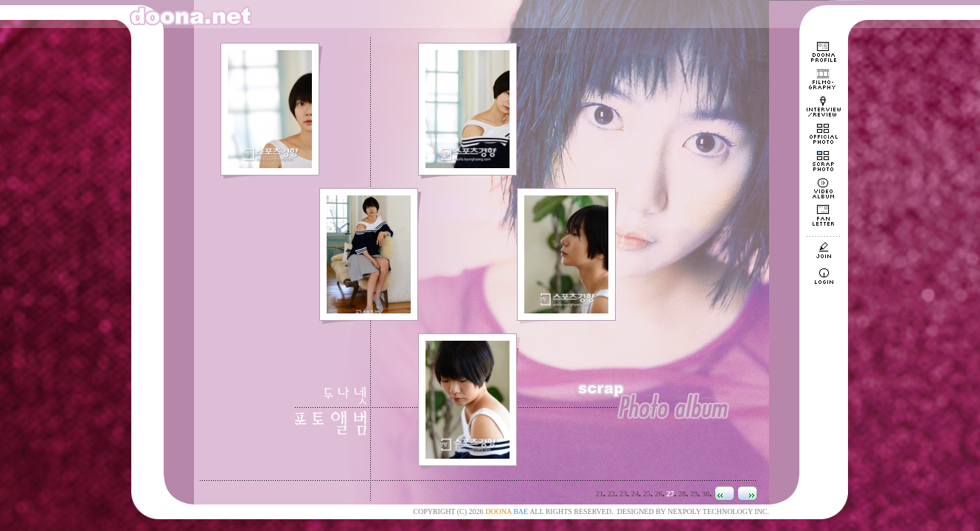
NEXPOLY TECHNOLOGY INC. (718, 511)
